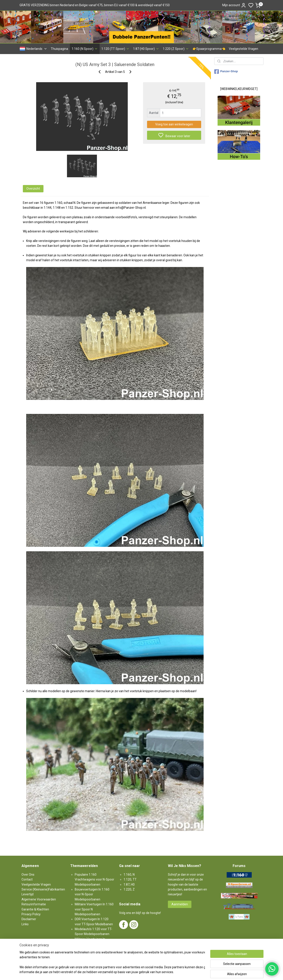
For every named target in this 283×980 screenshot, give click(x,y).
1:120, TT (130, 879)
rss (165, 972)
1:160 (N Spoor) (85, 49)
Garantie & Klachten (35, 909)
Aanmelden (180, 904)
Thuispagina (59, 49)
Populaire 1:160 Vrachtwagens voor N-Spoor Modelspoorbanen (94, 880)
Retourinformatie (34, 904)
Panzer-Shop (226, 72)
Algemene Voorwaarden (39, 899)
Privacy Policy (31, 914)
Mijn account (234, 5)
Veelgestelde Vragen (244, 49)
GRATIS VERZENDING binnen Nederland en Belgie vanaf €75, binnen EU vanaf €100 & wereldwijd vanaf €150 (95, 5)
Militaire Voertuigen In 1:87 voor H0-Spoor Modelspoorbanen (92, 944)
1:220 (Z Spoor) (176, 49)
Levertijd (28, 894)
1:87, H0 (129, 885)
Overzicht (33, 189)
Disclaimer (29, 919)
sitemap (157, 972)
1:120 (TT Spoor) (115, 49)
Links (25, 924)
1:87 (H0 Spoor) (146, 49)
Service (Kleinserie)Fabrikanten (43, 889)
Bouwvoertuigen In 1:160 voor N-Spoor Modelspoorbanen (92, 894)
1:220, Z (129, 889)
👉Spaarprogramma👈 (209, 49)
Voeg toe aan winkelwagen (174, 124)
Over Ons (28, 875)
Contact (27, 879)
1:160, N (129, 875)
